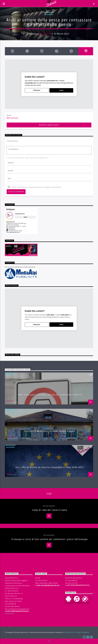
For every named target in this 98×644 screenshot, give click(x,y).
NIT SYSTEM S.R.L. (69, 632)
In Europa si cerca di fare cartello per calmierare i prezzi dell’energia (50, 539)
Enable (61, 90)
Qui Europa (49, 14)
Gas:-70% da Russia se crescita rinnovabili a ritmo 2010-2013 (49, 467)
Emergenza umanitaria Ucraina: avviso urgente (50, 431)
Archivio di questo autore (49, 125)
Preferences (37, 90)
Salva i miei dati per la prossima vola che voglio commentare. (37, 187)
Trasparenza (9, 613)
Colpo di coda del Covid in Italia (50, 510)
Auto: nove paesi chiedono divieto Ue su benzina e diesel (50, 395)
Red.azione (45, 34)
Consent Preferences (82, 632)
